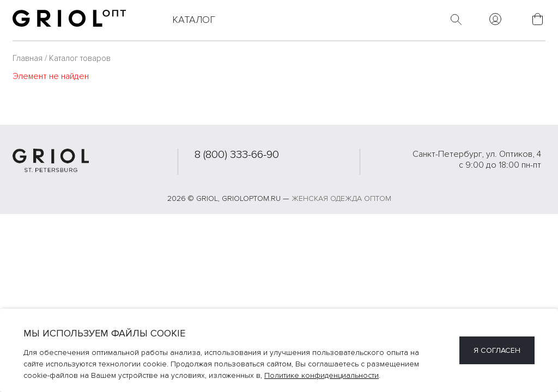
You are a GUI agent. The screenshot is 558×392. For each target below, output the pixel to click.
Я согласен (497, 350)
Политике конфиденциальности (322, 375)
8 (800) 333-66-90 (237, 155)
